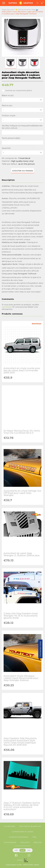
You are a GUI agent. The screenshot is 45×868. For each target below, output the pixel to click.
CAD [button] (29, 850)
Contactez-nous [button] (40, 649)
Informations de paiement (30, 826)
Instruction (25, 842)
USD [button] (16, 850)
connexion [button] (7, 307)
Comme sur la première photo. (17, 91)
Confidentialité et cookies (22, 832)
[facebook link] (16, 855)
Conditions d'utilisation (19, 837)
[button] (11, 63)
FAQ (34, 837)
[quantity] (22, 153)
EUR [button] (22, 850)
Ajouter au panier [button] (23, 171)
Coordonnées (10, 826)
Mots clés (38, 842)
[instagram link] (29, 855)
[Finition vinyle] (22, 120)
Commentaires (10, 842)
